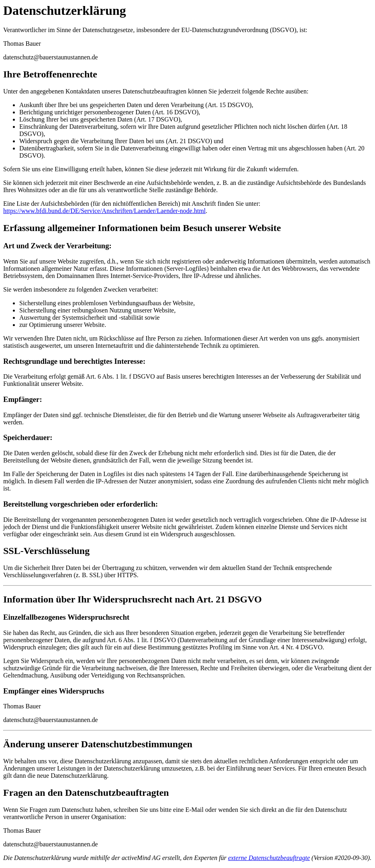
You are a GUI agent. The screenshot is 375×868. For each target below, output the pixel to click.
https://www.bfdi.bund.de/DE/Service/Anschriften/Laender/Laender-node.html (104, 211)
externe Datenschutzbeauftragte (269, 858)
